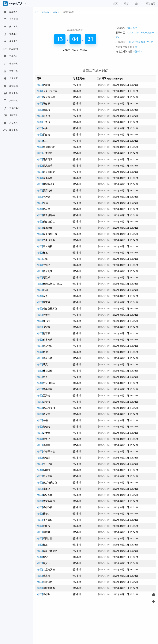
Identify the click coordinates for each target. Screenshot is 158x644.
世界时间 (45, 12)
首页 (37, 12)
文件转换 (10, 101)
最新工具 (10, 12)
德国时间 (56, 12)
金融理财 (10, 116)
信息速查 (10, 79)
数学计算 (10, 71)
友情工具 (10, 130)
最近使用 (10, 19)
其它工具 (10, 123)
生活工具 (10, 42)
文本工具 (10, 34)
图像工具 (10, 93)
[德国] (43, 85)
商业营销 (10, 49)
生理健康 (10, 86)
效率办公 (10, 56)
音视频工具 (11, 108)
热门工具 (10, 27)
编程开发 (10, 64)
